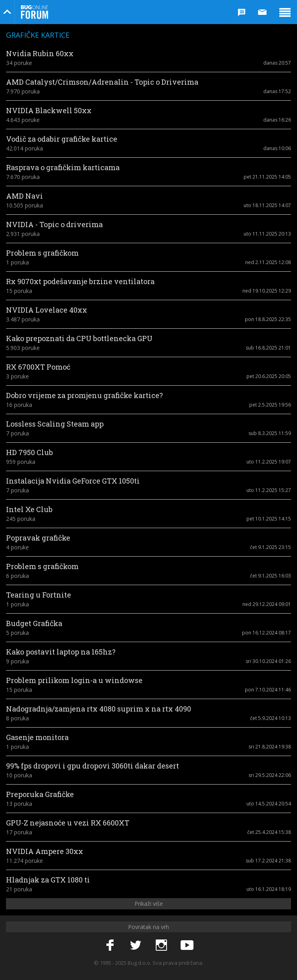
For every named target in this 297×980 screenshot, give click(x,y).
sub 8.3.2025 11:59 (270, 433)
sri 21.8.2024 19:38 (270, 747)
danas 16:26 (277, 120)
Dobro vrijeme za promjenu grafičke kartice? (84, 395)
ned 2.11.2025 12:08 (268, 262)
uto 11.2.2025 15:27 (269, 490)
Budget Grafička (34, 623)
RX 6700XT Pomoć (38, 367)
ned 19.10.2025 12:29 (267, 291)
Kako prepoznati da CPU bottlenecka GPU (79, 338)
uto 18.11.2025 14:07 (267, 205)
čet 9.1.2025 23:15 (271, 547)
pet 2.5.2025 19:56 (270, 405)
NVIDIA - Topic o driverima (54, 224)
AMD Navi (24, 196)
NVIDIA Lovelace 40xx (47, 310)
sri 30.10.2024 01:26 (268, 661)
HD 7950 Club (29, 452)
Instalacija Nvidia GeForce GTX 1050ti (73, 481)
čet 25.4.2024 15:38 (269, 832)
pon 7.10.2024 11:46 (268, 690)
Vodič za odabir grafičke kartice (62, 139)
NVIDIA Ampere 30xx (45, 851)
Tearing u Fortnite (39, 595)
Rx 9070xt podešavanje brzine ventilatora (80, 281)
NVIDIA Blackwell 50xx (49, 110)
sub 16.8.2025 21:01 (268, 348)
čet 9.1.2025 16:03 (271, 576)
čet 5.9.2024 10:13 (271, 718)
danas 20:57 (277, 63)
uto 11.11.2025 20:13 (267, 234)
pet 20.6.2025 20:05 (269, 376)
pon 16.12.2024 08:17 (266, 633)
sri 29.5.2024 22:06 (270, 775)
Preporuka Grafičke (40, 794)
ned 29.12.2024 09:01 (267, 604)
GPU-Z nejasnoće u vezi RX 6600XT (68, 823)
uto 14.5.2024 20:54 (269, 804)
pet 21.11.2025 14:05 (267, 177)
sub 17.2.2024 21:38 (268, 861)
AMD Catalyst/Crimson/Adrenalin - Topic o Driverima (102, 82)
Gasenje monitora (37, 737)
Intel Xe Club (29, 509)
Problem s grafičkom (42, 253)
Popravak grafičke (38, 538)
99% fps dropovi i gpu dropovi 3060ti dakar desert (93, 766)
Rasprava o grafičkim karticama (63, 167)
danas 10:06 (277, 148)
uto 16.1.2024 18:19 (269, 889)
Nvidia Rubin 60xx (40, 53)
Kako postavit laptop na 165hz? (61, 652)
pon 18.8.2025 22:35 (268, 319)
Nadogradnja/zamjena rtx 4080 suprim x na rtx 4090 (99, 709)
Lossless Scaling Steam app (55, 424)
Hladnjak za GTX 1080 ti (48, 880)
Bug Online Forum (35, 12)
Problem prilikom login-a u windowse (74, 680)
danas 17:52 (277, 91)
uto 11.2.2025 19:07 (269, 462)
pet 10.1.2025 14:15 (269, 519)
